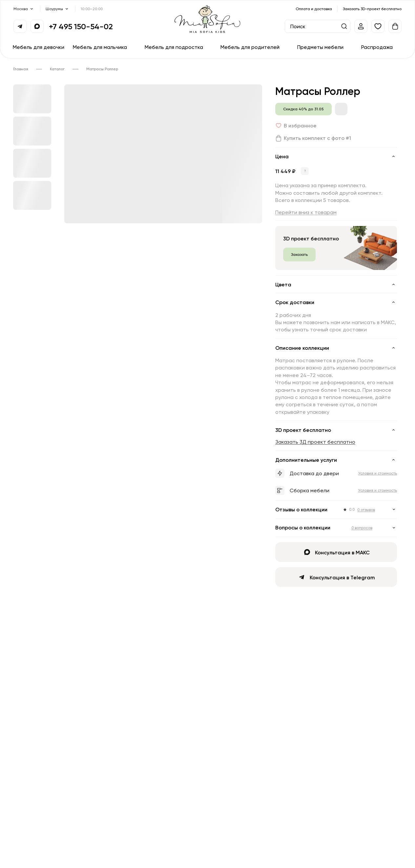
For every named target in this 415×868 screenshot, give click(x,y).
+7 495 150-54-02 (81, 26)
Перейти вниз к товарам (306, 212)
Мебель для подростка (174, 47)
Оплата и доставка (314, 9)
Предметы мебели (320, 47)
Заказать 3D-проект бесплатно (372, 9)
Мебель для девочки (39, 47)
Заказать (299, 254)
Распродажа (377, 47)
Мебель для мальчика (100, 47)
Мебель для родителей (250, 47)
